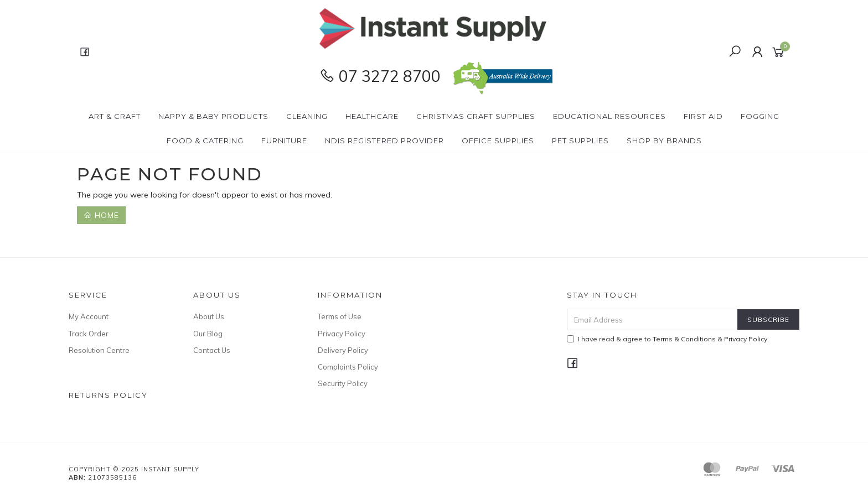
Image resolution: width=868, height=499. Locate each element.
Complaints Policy (348, 367)
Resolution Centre (99, 350)
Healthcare (372, 116)
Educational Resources (609, 116)
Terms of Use (340, 316)
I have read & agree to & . (668, 339)
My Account (89, 316)
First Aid (703, 116)
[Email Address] (652, 319)
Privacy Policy (342, 334)
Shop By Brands (664, 141)
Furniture (284, 141)
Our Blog (208, 334)
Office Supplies (498, 141)
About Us (209, 316)
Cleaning (307, 116)
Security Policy (343, 383)
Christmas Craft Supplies (476, 116)
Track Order (89, 334)
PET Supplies (580, 141)
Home (101, 215)
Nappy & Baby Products (213, 116)
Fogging (760, 116)
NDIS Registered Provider (384, 141)
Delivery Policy (343, 350)
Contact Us (212, 350)
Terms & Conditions (684, 339)
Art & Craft (115, 116)
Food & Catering (205, 141)
